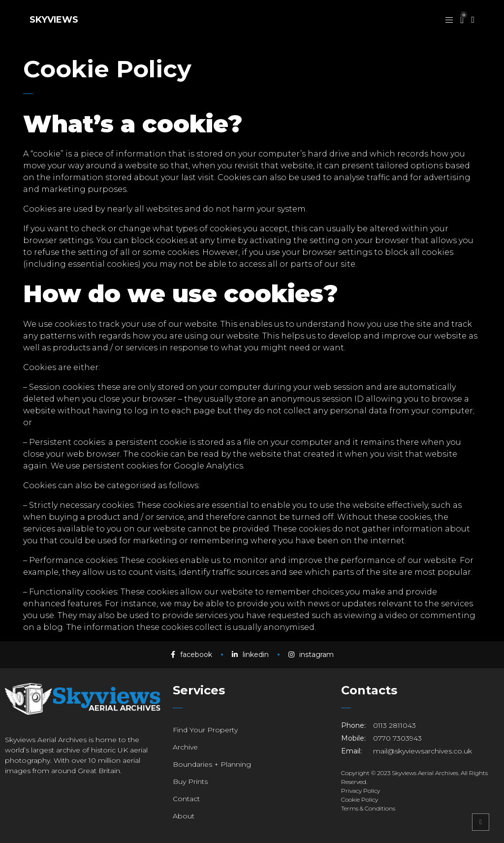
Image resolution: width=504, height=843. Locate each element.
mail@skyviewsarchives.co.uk (423, 751)
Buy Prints (190, 781)
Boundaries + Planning (212, 764)
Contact (186, 799)
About (184, 816)
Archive (185, 747)
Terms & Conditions (368, 808)
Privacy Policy (361, 791)
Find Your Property (205, 730)
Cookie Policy (360, 799)
